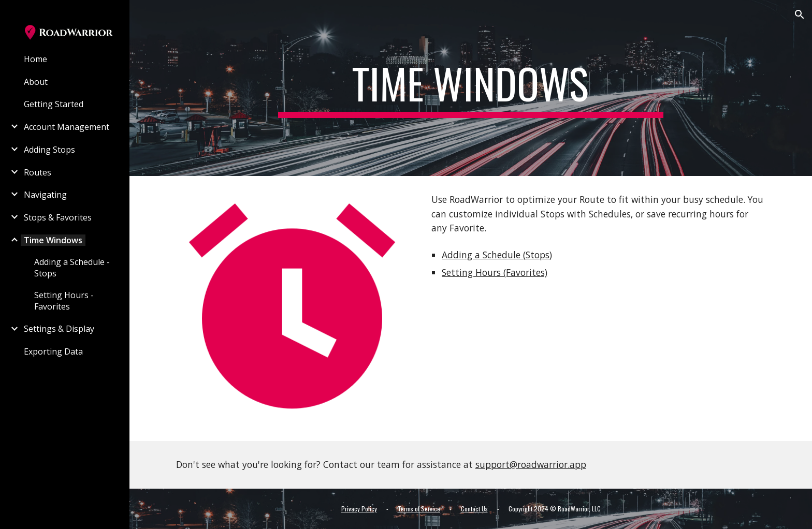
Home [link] (35, 59)
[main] (471, 88)
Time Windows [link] (53, 240)
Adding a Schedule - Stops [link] (72, 268)
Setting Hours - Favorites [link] (64, 301)
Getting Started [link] (54, 104)
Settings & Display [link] (59, 329)
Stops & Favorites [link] (58, 217)
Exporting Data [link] (53, 351)
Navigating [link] (45, 195)
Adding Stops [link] (49, 150)
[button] (800, 14)
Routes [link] (38, 172)
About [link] (36, 82)
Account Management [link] (67, 127)
